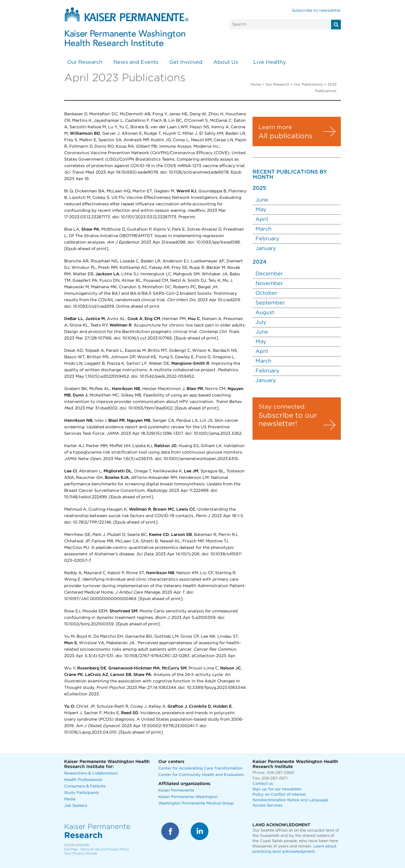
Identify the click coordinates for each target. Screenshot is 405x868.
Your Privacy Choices (80, 853)
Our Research (85, 62)
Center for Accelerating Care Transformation (200, 768)
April (262, 219)
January (267, 249)
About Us (226, 62)
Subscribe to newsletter (316, 11)
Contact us (263, 784)
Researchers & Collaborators (91, 773)
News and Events (136, 62)
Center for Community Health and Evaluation (201, 775)
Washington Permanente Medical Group (196, 803)
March (263, 229)
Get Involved (186, 62)
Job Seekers (76, 806)
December (270, 274)
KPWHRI (82, 845)
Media (70, 799)
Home (256, 84)
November (270, 284)
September (271, 303)
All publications (286, 136)
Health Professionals (83, 780)
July (262, 322)
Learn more (275, 127)
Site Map (71, 849)
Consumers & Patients (85, 786)
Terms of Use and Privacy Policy (104, 849)
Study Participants (82, 793)
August (266, 313)
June (262, 200)
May (261, 210)
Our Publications (308, 84)
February (268, 239)
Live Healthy (270, 62)
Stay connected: (282, 407)
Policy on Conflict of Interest (279, 795)
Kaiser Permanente (176, 790)
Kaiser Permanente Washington (188, 797)
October (267, 293)
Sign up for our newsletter (277, 789)
